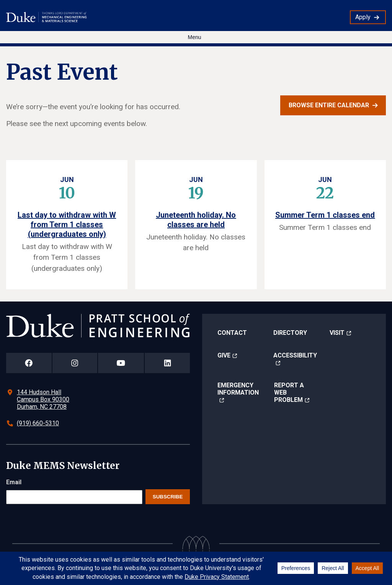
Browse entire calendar (329, 105)
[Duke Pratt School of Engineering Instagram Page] (75, 363)
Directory (290, 333)
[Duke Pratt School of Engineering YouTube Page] (121, 363)
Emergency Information (238, 389)
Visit (337, 333)
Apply (363, 17)
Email (14, 482)
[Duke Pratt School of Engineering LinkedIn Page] (167, 363)
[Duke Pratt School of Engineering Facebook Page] (29, 363)
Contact (232, 333)
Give (224, 355)
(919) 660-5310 (38, 423)
